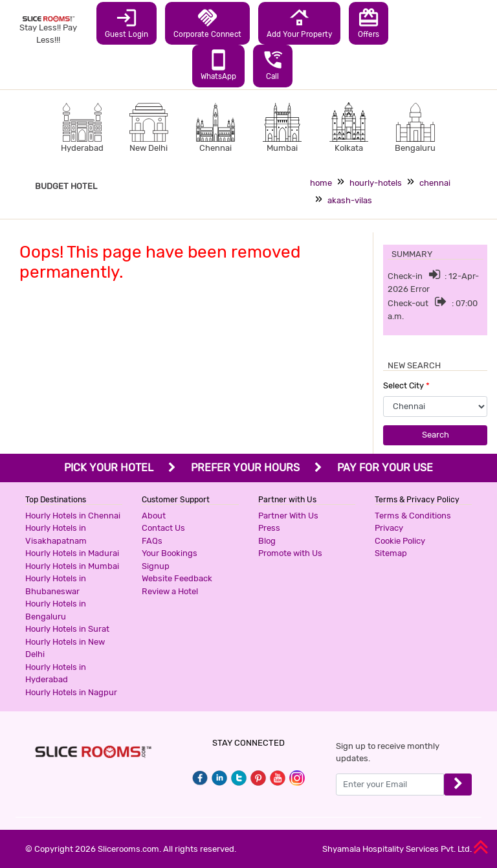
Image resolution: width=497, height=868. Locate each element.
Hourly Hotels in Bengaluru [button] (56, 610)
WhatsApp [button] (218, 65)
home (321, 183)
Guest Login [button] (127, 23)
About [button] (154, 516)
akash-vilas (350, 200)
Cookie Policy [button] (400, 541)
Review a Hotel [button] (170, 591)
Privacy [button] (389, 528)
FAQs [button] (152, 541)
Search (436, 435)
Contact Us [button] (163, 528)
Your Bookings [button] (170, 553)
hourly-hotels (376, 183)
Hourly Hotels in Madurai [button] (72, 553)
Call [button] (273, 65)
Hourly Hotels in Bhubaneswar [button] (56, 585)
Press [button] (269, 528)
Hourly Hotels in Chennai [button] (73, 516)
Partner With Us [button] (288, 516)
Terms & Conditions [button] (413, 516)
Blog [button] (267, 541)
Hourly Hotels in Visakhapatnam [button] (56, 534)
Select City (406, 385)
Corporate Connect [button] (207, 23)
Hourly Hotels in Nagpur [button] (71, 692)
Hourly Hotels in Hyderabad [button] (56, 673)
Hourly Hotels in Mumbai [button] (72, 566)
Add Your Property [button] (299, 23)
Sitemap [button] (391, 553)
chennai (435, 183)
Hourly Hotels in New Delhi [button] (65, 648)
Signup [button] (156, 566)
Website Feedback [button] (177, 578)
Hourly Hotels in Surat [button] (67, 629)
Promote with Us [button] (290, 553)
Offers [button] (369, 23)
